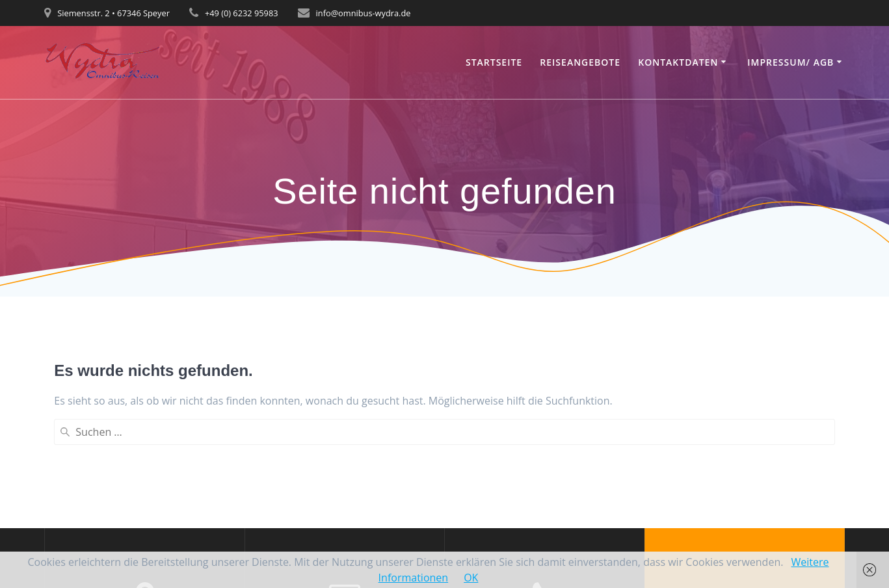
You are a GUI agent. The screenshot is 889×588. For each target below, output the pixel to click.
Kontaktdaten (678, 62)
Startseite (494, 62)
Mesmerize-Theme (745, 520)
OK (471, 578)
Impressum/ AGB (790, 62)
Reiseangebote (580, 62)
